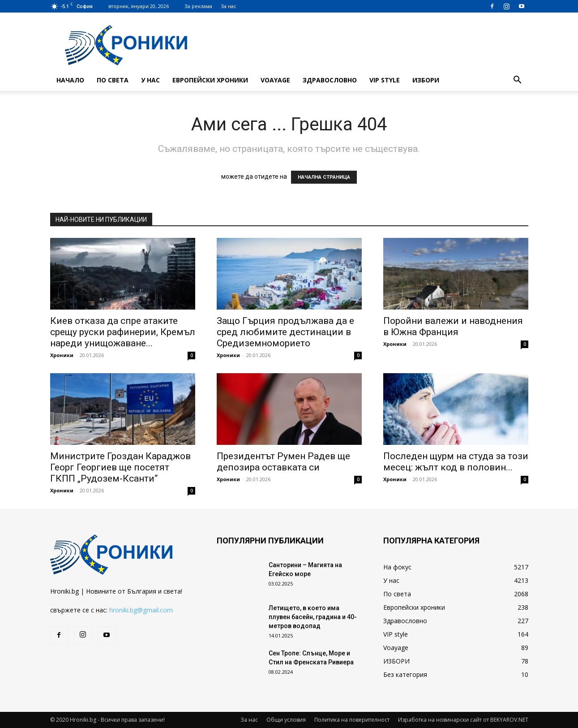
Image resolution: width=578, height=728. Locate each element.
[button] (518, 81)
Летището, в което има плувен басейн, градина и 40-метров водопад (313, 617)
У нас (150, 80)
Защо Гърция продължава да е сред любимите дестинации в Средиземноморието (285, 332)
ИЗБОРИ (426, 80)
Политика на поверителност (352, 720)
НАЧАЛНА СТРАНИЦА (324, 177)
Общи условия (286, 720)
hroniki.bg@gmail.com (141, 610)
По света (113, 80)
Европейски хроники (210, 80)
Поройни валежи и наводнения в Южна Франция (453, 326)
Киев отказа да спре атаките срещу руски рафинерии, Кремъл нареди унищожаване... (123, 332)
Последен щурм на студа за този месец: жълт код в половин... (456, 462)
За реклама (198, 6)
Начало (70, 80)
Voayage (275, 80)
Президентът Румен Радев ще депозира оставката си (283, 462)
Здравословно (330, 80)
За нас (229, 6)
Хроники (62, 355)
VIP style (385, 80)
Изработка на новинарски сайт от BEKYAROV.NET (463, 720)
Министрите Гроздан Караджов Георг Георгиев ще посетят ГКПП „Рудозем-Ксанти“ (120, 467)
